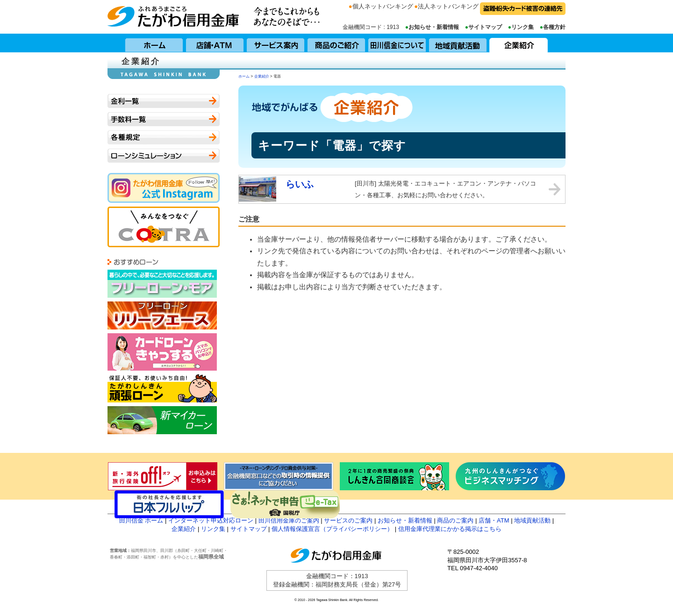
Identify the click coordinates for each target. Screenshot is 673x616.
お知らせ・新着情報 (434, 27)
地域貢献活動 (458, 43)
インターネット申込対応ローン (211, 520)
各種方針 (554, 27)
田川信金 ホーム (141, 520)
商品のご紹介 (336, 43)
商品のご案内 (455, 520)
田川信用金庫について (397, 43)
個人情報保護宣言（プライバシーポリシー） (332, 529)
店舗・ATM (215, 43)
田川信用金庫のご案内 (289, 520)
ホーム (154, 43)
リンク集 (523, 27)
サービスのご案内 (348, 520)
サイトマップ (485, 27)
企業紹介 (519, 43)
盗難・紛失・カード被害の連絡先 (523, 9)
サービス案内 (276, 43)
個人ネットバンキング (383, 6)
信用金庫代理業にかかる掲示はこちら (450, 529)
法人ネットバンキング (448, 6)
